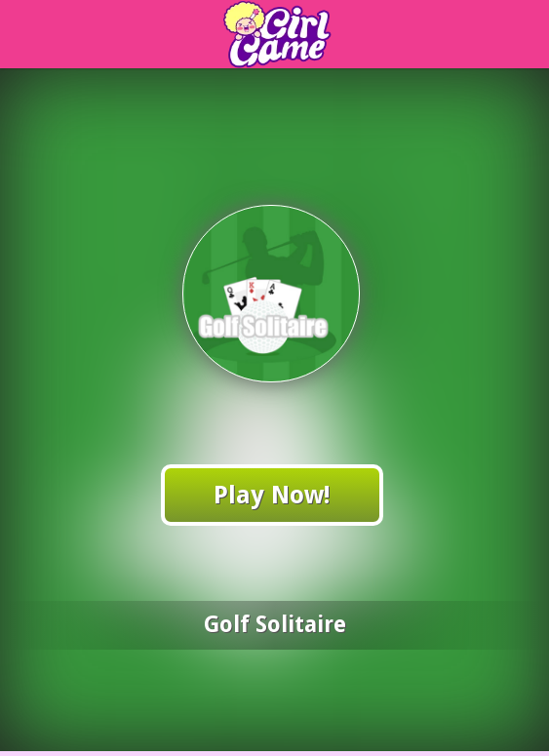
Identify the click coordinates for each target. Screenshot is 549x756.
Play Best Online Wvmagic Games (303, 35)
